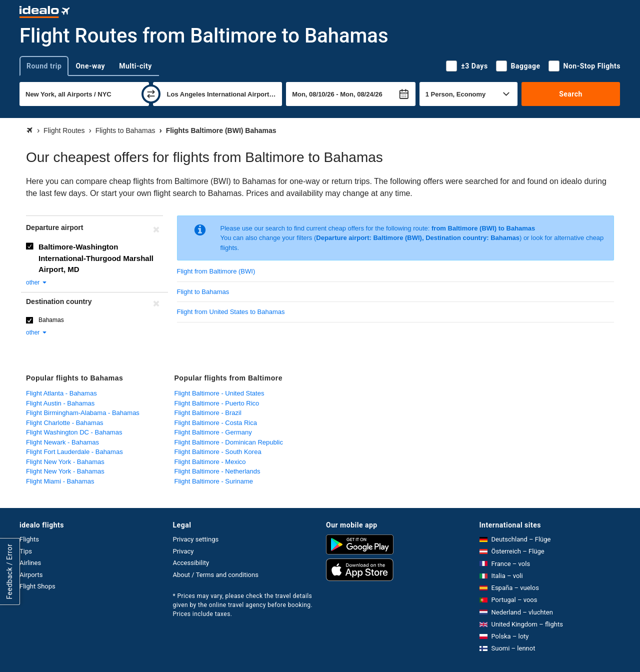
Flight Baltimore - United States (219, 393)
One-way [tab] (90, 66)
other (37, 282)
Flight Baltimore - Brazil (208, 413)
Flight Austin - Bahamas (60, 403)
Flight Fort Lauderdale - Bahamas (74, 452)
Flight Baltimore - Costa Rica (216, 423)
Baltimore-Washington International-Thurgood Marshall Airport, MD (96, 258)
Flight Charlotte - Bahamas (65, 423)
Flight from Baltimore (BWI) (216, 271)
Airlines (30, 563)
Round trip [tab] (44, 66)
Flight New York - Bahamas (65, 462)
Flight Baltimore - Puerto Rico (217, 403)
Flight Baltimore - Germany (213, 432)
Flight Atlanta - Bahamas (61, 393)
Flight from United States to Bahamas (231, 312)
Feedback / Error (9, 571)
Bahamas (51, 320)
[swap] (151, 94)
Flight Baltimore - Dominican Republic (229, 442)
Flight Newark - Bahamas (62, 442)
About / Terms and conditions (216, 575)
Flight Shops (37, 586)
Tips (26, 551)
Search (571, 94)
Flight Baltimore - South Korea (218, 452)
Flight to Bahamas (203, 292)
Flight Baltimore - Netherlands (217, 471)
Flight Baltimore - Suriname (214, 481)
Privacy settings (196, 539)
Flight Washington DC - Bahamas (74, 432)
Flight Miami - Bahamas (60, 481)
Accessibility (191, 563)
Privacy (183, 551)
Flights (29, 539)
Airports (31, 575)
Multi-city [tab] (135, 66)
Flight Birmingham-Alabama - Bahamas (83, 413)
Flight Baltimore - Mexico (210, 462)
